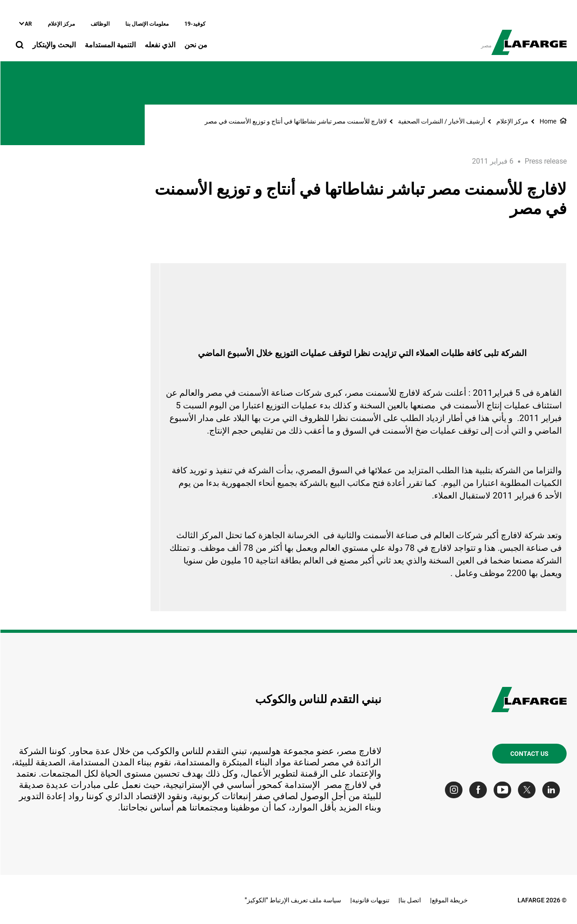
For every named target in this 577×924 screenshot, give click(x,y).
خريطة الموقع (449, 900)
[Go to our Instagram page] (456, 790)
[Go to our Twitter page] (529, 790)
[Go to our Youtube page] (504, 790)
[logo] (529, 37)
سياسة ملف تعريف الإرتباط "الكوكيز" (293, 900)
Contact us (529, 754)
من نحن (195, 45)
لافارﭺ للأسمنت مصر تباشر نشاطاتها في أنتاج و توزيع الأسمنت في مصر (295, 121)
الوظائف (100, 24)
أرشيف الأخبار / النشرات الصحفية (441, 121)
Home (547, 121)
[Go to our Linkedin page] (553, 790)
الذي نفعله (160, 45)
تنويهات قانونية (370, 900)
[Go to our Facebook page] (480, 790)
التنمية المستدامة (110, 45)
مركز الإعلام (61, 24)
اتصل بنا (410, 900)
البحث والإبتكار (54, 45)
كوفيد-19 (195, 24)
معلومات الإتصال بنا (147, 24)
